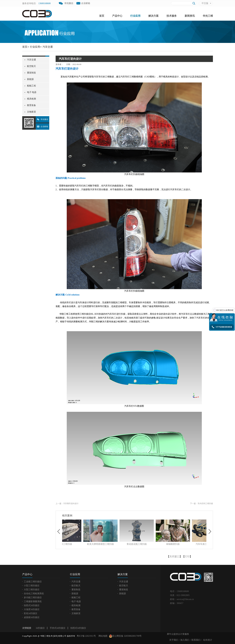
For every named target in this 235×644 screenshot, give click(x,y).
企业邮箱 (86, 3)
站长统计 (208, 640)
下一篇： (201, 504)
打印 (187, 557)
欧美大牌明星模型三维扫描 (116, 544)
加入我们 (185, 640)
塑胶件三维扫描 (79, 544)
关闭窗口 (174, 557)
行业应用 (35, 47)
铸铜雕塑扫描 (188, 544)
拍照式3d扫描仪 (78, 628)
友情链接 (27, 628)
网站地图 (102, 636)
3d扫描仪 (40, 628)
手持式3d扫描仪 (58, 628)
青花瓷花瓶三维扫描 (152, 544)
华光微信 (44, 119)
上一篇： (67, 504)
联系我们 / (196, 640)
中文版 (205, 3)
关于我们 (174, 640)
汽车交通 (48, 47)
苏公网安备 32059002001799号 (125, 636)
